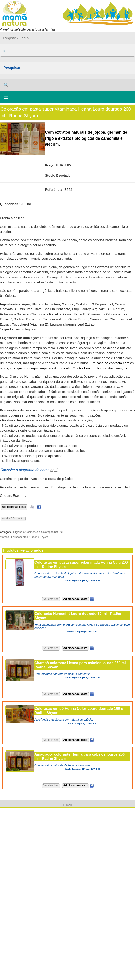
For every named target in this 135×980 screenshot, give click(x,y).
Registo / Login (16, 38)
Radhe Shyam (40, 537)
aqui (54, 470)
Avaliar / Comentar (13, 519)
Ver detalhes (51, 599)
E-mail (68, 805)
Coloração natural (52, 532)
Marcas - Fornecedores (14, 537)
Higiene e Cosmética (26, 532)
